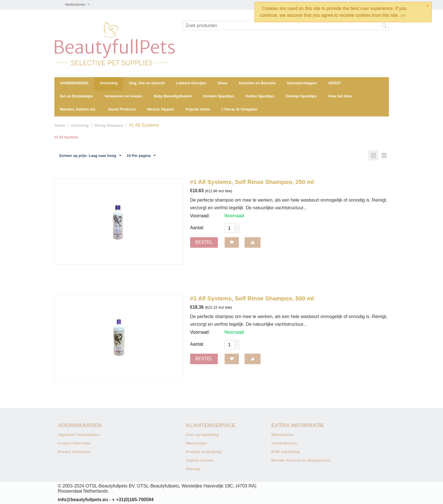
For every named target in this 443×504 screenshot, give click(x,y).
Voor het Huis (340, 96)
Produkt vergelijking (204, 452)
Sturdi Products (122, 109)
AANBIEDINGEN (74, 83)
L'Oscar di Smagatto (239, 109)
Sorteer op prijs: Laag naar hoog (90, 156)
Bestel (204, 242)
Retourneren (282, 435)
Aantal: (197, 228)
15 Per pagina (141, 156)
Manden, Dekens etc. (78, 109)
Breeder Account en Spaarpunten (301, 460)
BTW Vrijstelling (285, 452)
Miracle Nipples (161, 109)
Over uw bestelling (202, 435)
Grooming (109, 83)
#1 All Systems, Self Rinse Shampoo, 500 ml (252, 298)
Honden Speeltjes (219, 96)
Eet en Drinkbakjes (77, 96)
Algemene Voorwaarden (79, 435)
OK (403, 16)
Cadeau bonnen (200, 460)
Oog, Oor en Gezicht (147, 83)
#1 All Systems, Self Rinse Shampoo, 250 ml (252, 182)
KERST (335, 83)
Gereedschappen (302, 83)
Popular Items (198, 109)
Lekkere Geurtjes (191, 83)
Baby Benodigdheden (173, 96)
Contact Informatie (74, 443)
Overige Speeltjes (301, 96)
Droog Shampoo (109, 125)
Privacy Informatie (74, 452)
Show (222, 83)
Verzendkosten (284, 443)
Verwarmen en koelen (123, 96)
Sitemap (193, 469)
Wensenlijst (196, 443)
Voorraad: (200, 216)
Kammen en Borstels (257, 83)
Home (60, 125)
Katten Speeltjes (260, 96)
